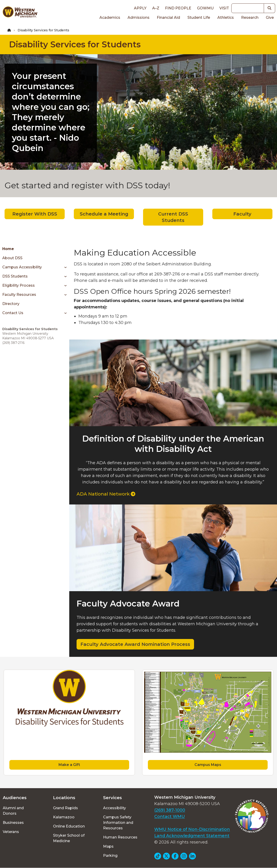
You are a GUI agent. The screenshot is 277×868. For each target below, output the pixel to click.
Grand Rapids (65, 808)
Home (8, 249)
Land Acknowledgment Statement (192, 836)
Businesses (13, 823)
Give (270, 18)
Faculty (242, 214)
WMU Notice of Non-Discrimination (192, 829)
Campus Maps (208, 765)
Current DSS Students (173, 217)
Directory (11, 304)
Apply (140, 8)
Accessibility (115, 808)
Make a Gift (69, 765)
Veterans (11, 832)
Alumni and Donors (13, 811)
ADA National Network (106, 494)
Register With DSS (35, 214)
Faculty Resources (19, 295)
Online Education (69, 826)
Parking (110, 856)
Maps (108, 846)
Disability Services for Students (75, 44)
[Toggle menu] (64, 267)
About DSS (12, 258)
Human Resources (120, 837)
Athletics (226, 18)
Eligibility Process (19, 285)
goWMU (205, 8)
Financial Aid (168, 18)
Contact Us (13, 313)
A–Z (156, 8)
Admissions (138, 18)
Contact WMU (170, 817)
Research (250, 18)
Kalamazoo (64, 817)
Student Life (199, 18)
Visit (224, 8)
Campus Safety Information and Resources (118, 823)
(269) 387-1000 (170, 810)
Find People (178, 8)
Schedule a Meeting (104, 214)
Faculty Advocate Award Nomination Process (135, 644)
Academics (110, 18)
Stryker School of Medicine (69, 838)
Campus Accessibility (22, 267)
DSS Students (15, 276)
